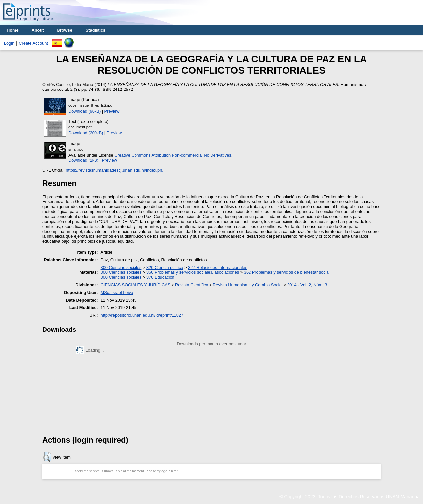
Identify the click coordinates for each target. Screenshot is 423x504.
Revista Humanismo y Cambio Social (248, 285)
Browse (65, 30)
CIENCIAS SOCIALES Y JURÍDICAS (136, 285)
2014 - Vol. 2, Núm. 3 (307, 285)
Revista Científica (192, 285)
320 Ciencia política (165, 267)
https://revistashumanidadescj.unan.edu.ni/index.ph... (116, 170)
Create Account (33, 43)
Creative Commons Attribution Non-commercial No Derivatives (173, 155)
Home (13, 30)
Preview (112, 111)
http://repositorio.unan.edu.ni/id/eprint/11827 (142, 315)
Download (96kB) (85, 111)
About (38, 30)
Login (9, 43)
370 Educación (160, 277)
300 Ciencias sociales (121, 267)
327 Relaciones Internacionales (218, 267)
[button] (47, 457)
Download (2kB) (83, 160)
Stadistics (96, 30)
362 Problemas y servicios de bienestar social (287, 272)
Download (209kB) (86, 133)
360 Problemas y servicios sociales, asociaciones (193, 272)
